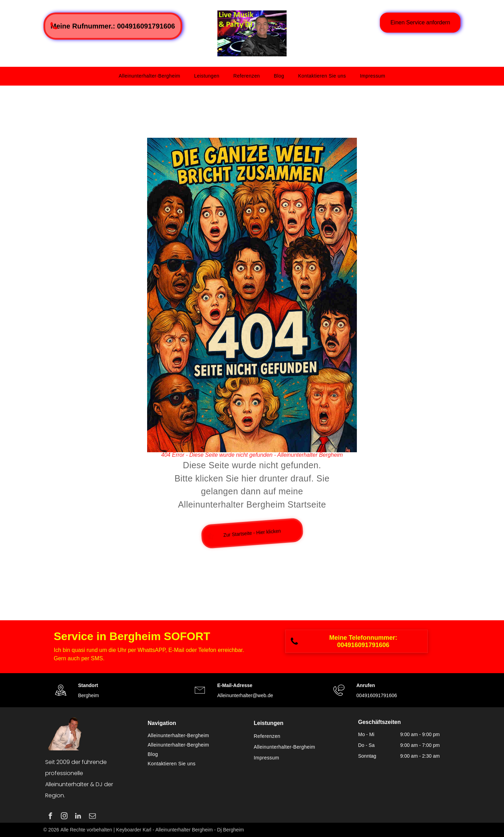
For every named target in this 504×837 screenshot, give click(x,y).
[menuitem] (149, 76)
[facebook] (50, 817)
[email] (92, 817)
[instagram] (64, 817)
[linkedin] (78, 817)
